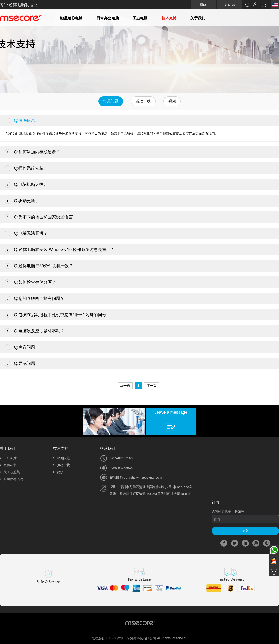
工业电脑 (140, 18)
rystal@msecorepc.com (145, 477)
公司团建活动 (12, 479)
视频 (172, 101)
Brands (230, 4)
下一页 (152, 386)
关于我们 (198, 18)
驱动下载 (143, 101)
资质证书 (8, 465)
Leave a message (171, 412)
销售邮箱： (118, 477)
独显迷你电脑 (71, 18)
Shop (204, 5)
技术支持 (169, 18)
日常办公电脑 (108, 18)
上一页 (125, 386)
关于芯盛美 (10, 472)
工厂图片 (8, 458)
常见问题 (111, 101)
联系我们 (107, 448)
